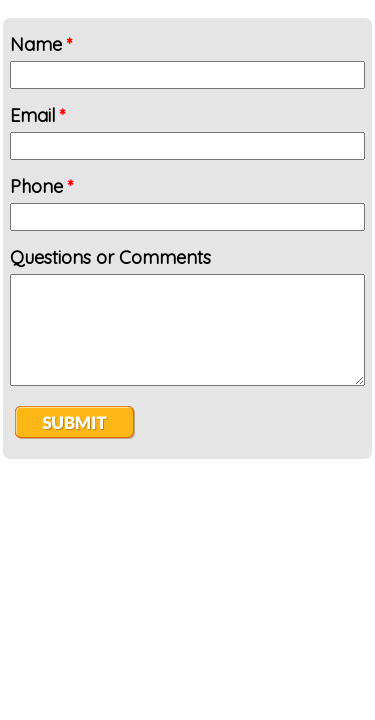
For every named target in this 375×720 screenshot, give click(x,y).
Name (41, 44)
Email (38, 115)
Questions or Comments (110, 257)
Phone (42, 186)
